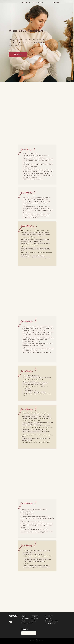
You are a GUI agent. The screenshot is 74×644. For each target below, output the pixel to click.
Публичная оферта (51, 623)
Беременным (25, 619)
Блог (32, 621)
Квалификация (49, 621)
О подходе (36, 3)
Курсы (41, 3)
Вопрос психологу (27, 623)
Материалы (56, 3)
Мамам (23, 621)
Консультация (26, 3)
